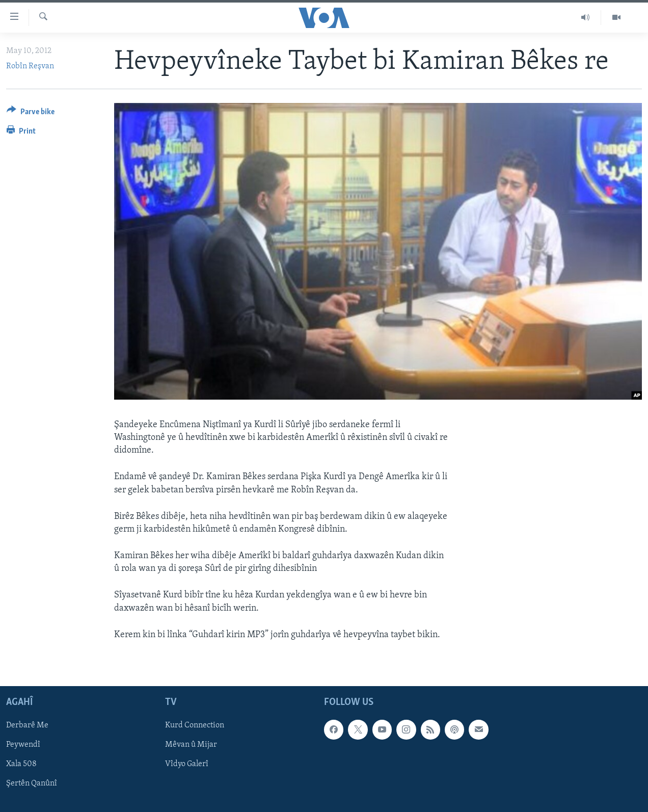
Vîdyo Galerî (187, 764)
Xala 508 (21, 764)
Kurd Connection (195, 725)
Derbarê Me (27, 725)
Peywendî (23, 745)
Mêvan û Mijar (191, 745)
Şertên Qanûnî (32, 784)
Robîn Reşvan (30, 66)
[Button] (31, 113)
